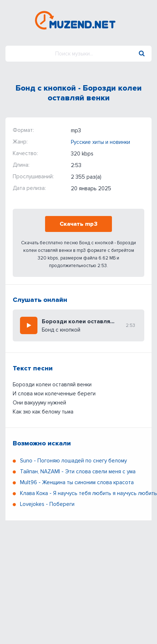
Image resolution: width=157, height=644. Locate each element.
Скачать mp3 (78, 224)
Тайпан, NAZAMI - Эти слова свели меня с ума (78, 471)
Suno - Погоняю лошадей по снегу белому (73, 461)
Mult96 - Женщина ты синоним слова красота (77, 482)
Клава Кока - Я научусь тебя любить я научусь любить (88, 493)
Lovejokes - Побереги (47, 504)
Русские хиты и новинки (100, 142)
